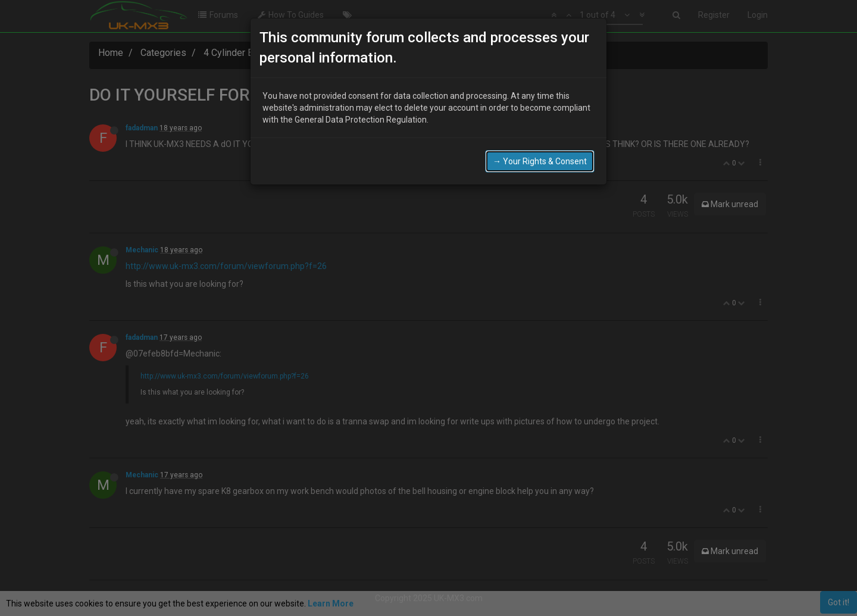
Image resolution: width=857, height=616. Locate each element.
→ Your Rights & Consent (540, 161)
